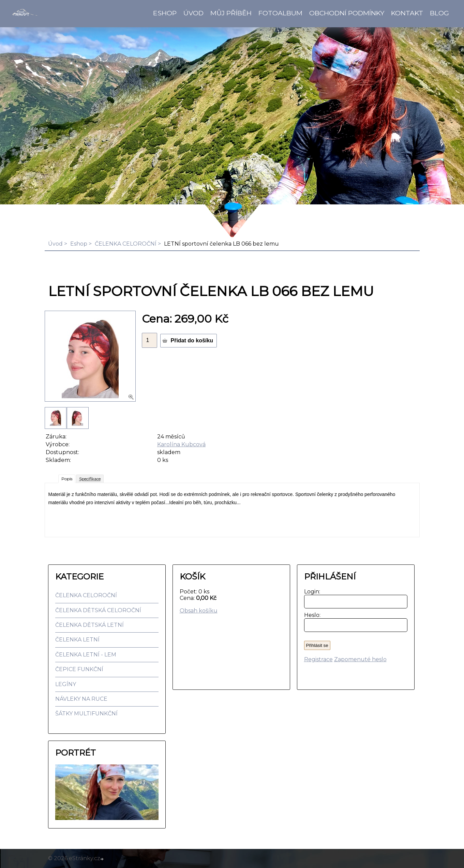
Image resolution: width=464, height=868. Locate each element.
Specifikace (90, 479)
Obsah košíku (199, 611)
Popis (67, 479)
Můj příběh (231, 13)
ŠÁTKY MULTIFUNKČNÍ (86, 714)
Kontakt (407, 13)
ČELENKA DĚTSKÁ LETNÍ (89, 625)
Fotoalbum (280, 13)
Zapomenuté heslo (360, 659)
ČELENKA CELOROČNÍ (126, 244)
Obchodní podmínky (347, 13)
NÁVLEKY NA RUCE (81, 699)
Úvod (193, 13)
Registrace (318, 659)
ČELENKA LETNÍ (77, 640)
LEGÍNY (66, 684)
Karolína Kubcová (181, 444)
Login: (311, 592)
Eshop (165, 13)
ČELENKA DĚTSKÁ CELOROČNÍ (98, 610)
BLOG (439, 13)
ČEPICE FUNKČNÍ (79, 669)
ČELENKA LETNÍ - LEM (86, 655)
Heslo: (311, 615)
